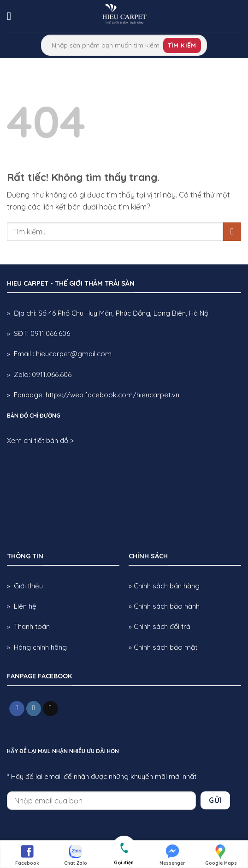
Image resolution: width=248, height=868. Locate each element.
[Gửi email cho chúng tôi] (50, 709)
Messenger (172, 855)
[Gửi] (232, 231)
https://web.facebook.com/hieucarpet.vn (112, 395)
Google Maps (221, 855)
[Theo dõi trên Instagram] (34, 709)
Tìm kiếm (182, 45)
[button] (12, 16)
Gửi (215, 800)
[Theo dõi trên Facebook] (17, 709)
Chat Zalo (76, 855)
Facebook (27, 855)
